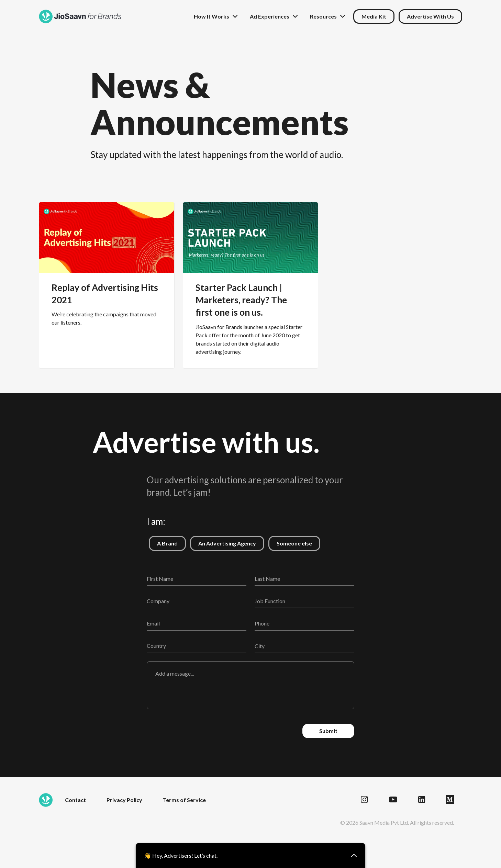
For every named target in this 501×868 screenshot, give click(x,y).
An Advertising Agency (223, 541)
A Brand (163, 541)
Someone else (290, 541)
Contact (75, 800)
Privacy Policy (124, 800)
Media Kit (374, 16)
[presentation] (199, 731)
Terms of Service (184, 800)
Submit (328, 731)
